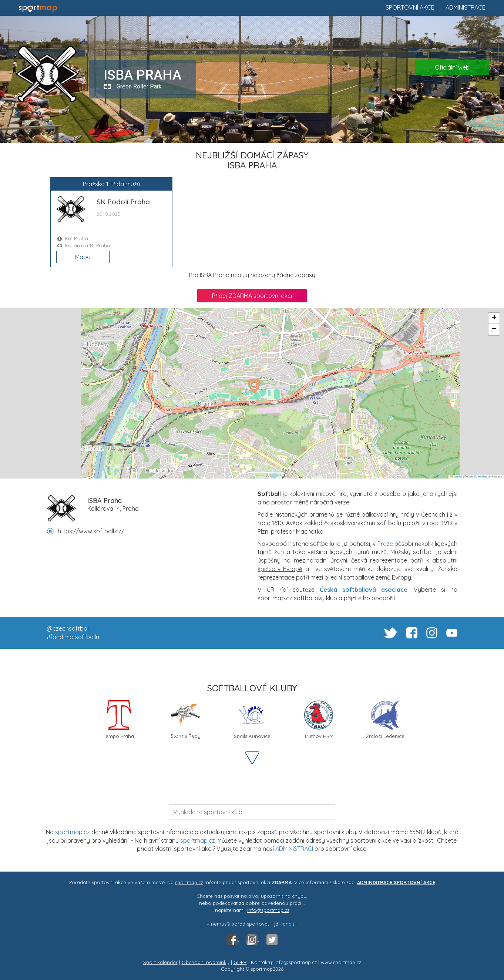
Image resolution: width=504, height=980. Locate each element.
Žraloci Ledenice (385, 720)
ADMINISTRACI (294, 849)
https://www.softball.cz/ (91, 531)
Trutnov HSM (319, 720)
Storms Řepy (186, 719)
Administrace (466, 7)
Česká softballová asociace (364, 590)
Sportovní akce (410, 7)
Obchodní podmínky (206, 962)
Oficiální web (452, 67)
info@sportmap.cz (268, 910)
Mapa (83, 257)
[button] (254, 386)
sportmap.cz (73, 832)
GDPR (240, 962)
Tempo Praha (119, 720)
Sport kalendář (160, 962)
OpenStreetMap (477, 476)
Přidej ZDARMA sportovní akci (252, 296)
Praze (385, 544)
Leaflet (456, 476)
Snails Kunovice (252, 720)
